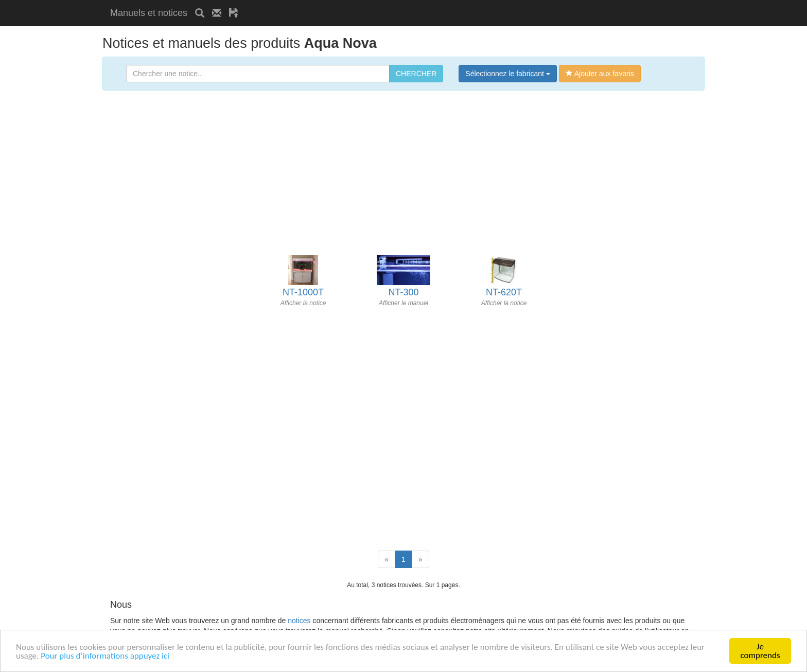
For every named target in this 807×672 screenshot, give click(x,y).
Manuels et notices (149, 13)
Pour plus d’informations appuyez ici (105, 656)
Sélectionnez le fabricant (507, 74)
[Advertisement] (366, 4)
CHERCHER (416, 74)
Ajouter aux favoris (600, 74)
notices (299, 621)
